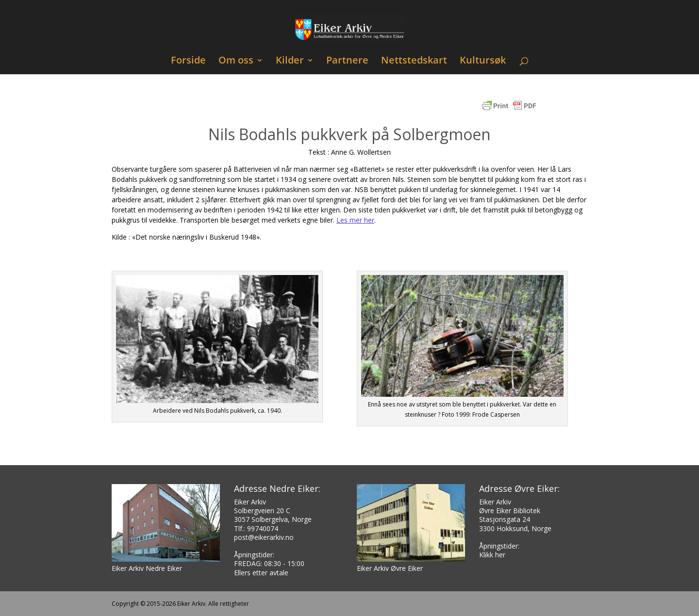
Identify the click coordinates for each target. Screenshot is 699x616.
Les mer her (355, 220)
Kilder (290, 61)
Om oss (236, 61)
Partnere (347, 61)
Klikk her (492, 555)
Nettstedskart (414, 61)
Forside (188, 61)
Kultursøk (483, 61)
